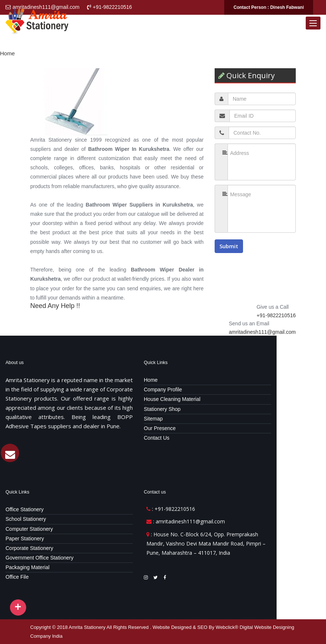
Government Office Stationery (39, 558)
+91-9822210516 (276, 315)
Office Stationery (25, 509)
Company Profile (163, 389)
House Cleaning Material (172, 399)
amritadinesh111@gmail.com (262, 332)
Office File (17, 577)
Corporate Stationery (29, 548)
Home (7, 53)
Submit (229, 246)
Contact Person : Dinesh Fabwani (269, 7)
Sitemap (153, 419)
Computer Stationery (29, 529)
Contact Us (157, 438)
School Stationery (26, 519)
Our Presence (160, 428)
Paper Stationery (25, 539)
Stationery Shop (162, 409)
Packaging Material (27, 567)
